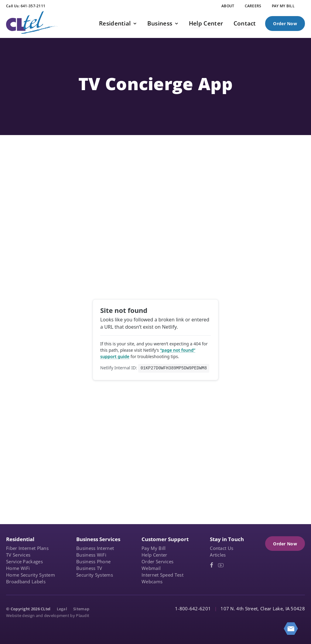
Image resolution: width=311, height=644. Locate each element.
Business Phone (93, 561)
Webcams (152, 581)
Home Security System (31, 575)
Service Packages (24, 561)
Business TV (89, 568)
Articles (218, 555)
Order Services (157, 561)
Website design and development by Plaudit (48, 615)
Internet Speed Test (162, 575)
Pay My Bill (154, 548)
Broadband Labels (26, 581)
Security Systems (95, 575)
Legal (62, 609)
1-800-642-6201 (193, 608)
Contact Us (222, 548)
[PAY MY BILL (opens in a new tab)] (283, 6)
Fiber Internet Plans (27, 548)
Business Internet (95, 548)
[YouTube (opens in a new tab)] (221, 565)
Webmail (151, 568)
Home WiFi (18, 568)
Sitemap (81, 609)
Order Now (285, 24)
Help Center (154, 555)
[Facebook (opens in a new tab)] (212, 565)
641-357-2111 (33, 6)
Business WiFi (91, 555)
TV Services (18, 555)
